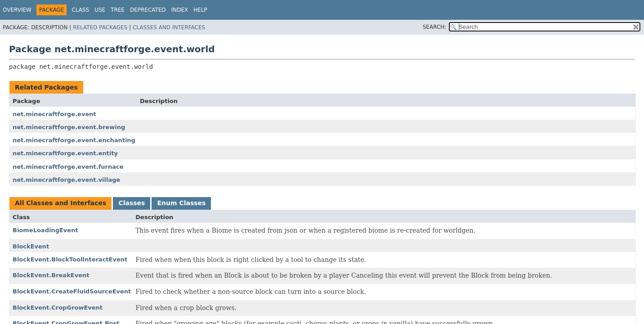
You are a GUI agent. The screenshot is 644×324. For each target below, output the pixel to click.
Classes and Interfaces (169, 27)
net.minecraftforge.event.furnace (68, 167)
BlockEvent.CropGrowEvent (58, 308)
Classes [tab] (132, 203)
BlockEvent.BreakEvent (51, 275)
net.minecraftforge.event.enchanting (74, 140)
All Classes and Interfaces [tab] (60, 203)
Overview (17, 10)
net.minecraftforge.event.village (66, 180)
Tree (118, 10)
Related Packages (100, 27)
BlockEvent (31, 246)
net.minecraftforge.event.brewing (69, 127)
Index (180, 10)
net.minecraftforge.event (54, 114)
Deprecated (148, 10)
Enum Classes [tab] (181, 203)
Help (200, 10)
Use (100, 10)
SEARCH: (435, 27)
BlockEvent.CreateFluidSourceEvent (72, 291)
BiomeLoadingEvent (45, 230)
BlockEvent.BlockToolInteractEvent (70, 259)
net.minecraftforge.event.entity (65, 153)
